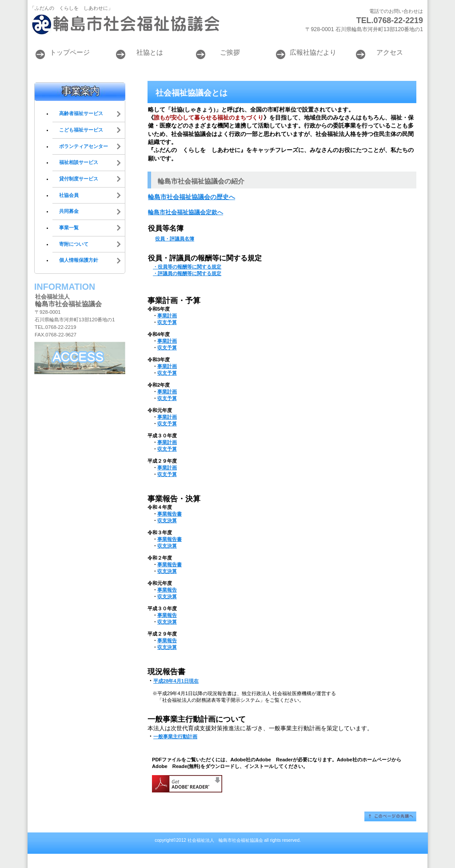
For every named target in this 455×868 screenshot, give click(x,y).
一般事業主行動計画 (175, 736)
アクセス (80, 358)
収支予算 (167, 322)
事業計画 (167, 316)
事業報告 (167, 590)
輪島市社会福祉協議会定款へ (186, 212)
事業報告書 (170, 514)
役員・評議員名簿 (175, 239)
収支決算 (167, 520)
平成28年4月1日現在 (176, 681)
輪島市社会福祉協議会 (139, 24)
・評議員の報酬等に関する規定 (187, 273)
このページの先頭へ (390, 816)
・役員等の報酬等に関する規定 (187, 267)
